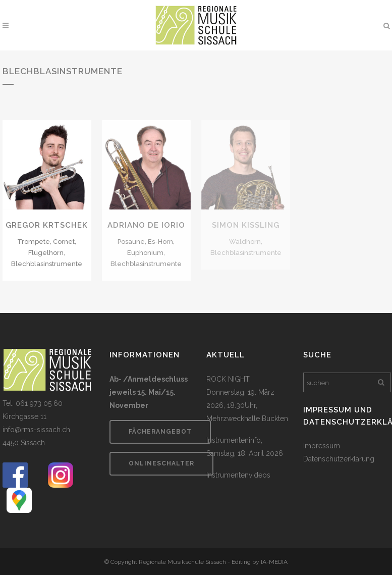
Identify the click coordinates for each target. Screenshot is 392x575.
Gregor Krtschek (47, 225)
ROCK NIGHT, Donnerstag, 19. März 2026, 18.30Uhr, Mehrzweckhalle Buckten (247, 399)
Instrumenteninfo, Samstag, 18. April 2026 (245, 447)
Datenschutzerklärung (339, 459)
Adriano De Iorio (146, 225)
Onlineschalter (161, 463)
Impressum (322, 446)
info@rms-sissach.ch (36, 430)
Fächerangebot (160, 432)
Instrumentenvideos (238, 475)
